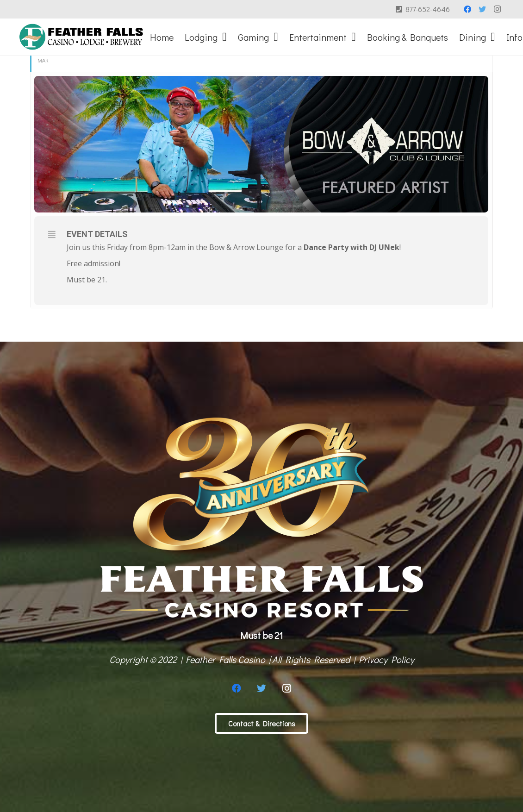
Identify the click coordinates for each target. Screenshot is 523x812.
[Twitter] (482, 9)
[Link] (81, 37)
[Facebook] (467, 9)
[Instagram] (497, 9)
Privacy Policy (386, 659)
